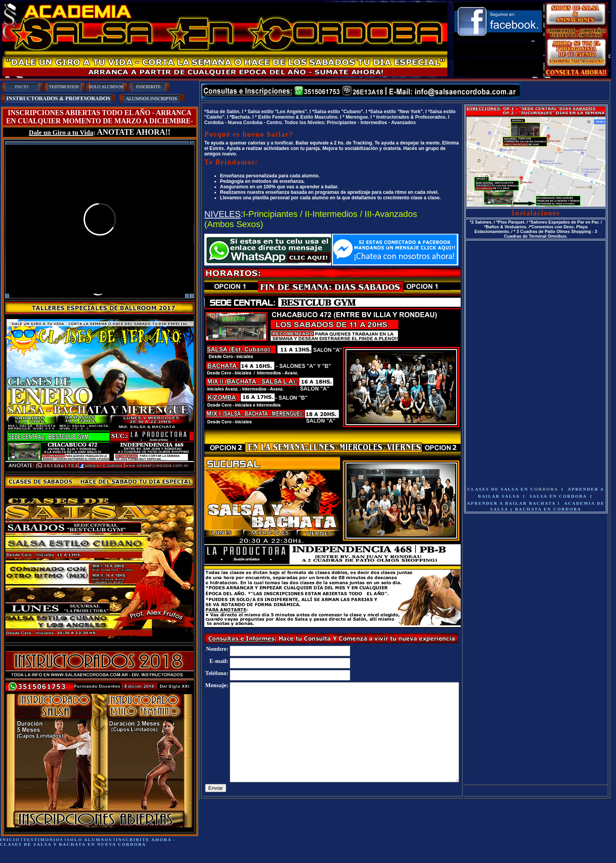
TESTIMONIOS (43, 840)
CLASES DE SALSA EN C (513, 489)
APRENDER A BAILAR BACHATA (512, 503)
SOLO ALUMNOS (89, 840)
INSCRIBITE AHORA (145, 840)
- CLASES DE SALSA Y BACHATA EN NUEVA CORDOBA (88, 842)
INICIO (10, 840)
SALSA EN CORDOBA (558, 496)
